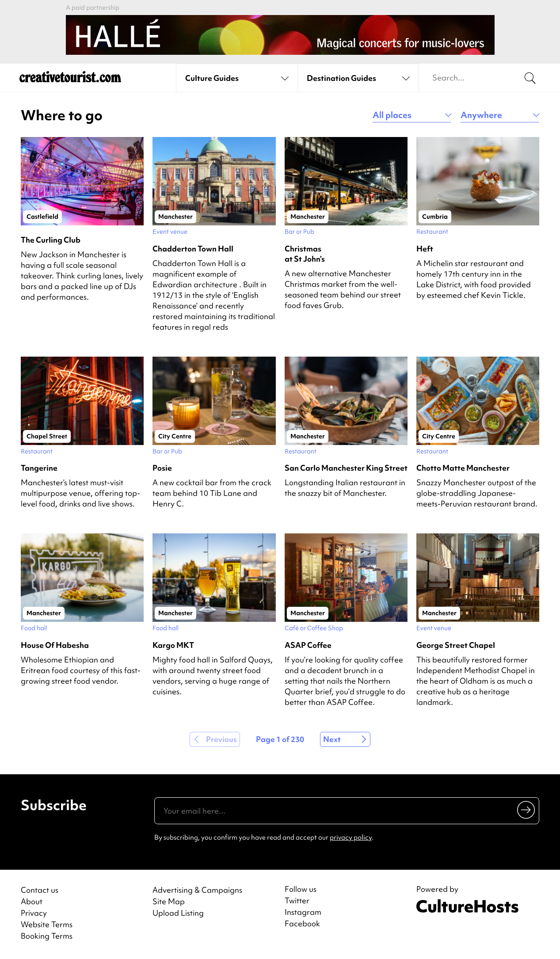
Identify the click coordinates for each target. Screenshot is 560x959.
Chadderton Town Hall (193, 249)
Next (332, 739)
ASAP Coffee (308, 645)
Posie (162, 468)
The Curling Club (51, 240)
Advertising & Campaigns (197, 890)
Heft (425, 249)
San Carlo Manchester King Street (346, 468)
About (32, 901)
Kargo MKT (173, 645)
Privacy (34, 913)
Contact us (40, 890)
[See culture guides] (237, 78)
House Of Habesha (55, 645)
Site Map (169, 901)
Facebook (302, 924)
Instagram (303, 912)
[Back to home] (70, 78)
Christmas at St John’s (305, 254)
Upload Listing (178, 913)
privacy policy (351, 837)
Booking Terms (47, 936)
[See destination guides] (358, 78)
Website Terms (47, 924)
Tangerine (39, 468)
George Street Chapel (456, 645)
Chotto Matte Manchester (463, 468)
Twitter (297, 901)
